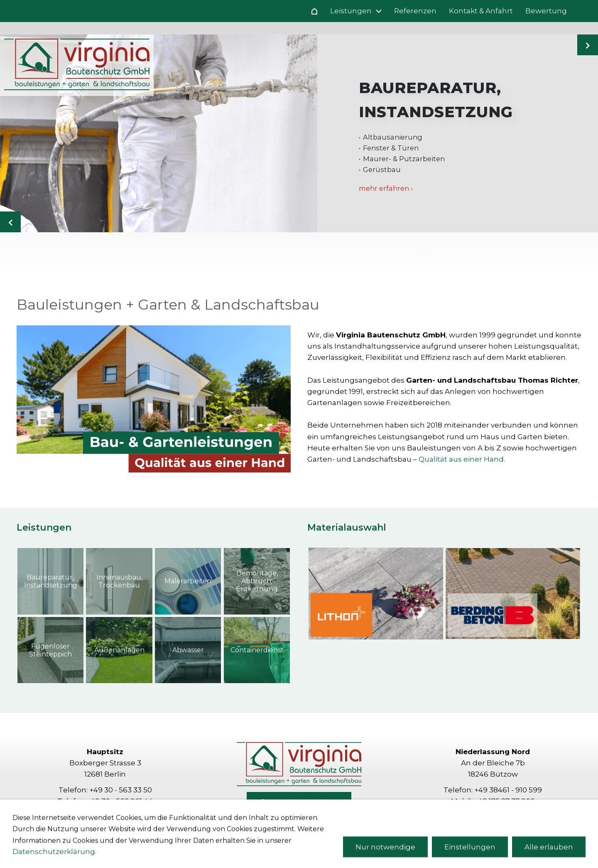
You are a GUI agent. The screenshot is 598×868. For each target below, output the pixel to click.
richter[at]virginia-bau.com (505, 812)
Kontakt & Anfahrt (299, 803)
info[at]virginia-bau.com (117, 812)
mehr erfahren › (386, 188)
